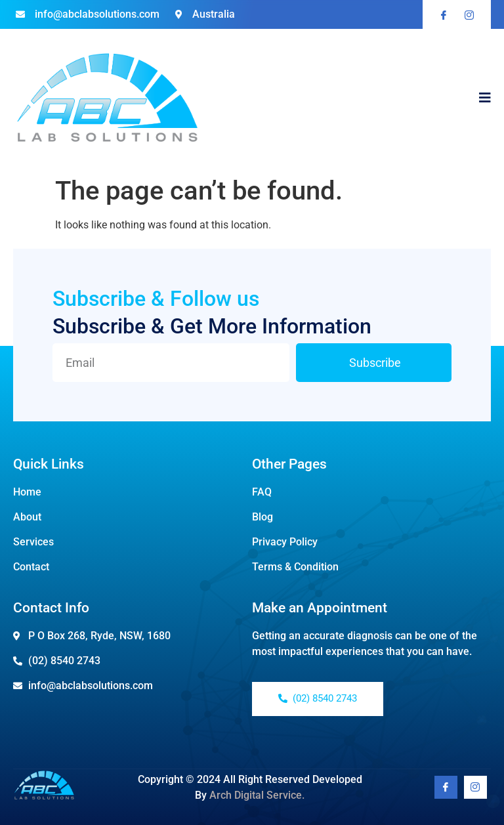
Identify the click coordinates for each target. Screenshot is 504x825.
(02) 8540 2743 (318, 698)
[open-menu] (485, 99)
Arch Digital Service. (257, 795)
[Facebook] (446, 787)
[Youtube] (475, 787)
